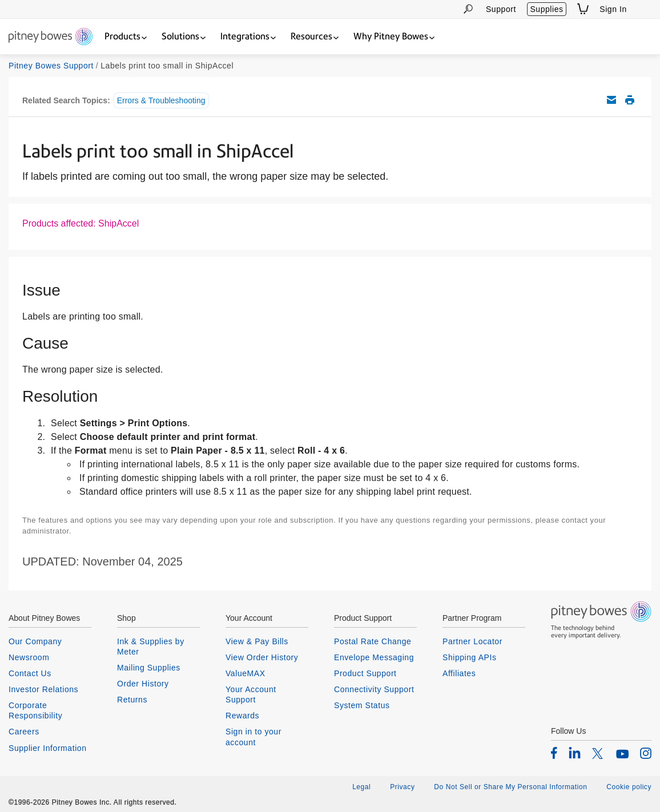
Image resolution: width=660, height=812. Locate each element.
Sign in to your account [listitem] (253, 737)
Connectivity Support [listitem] (374, 689)
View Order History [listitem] (262, 657)
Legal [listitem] (361, 787)
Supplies (546, 9)
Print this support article (630, 100)
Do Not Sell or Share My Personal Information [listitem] (510, 787)
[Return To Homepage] (51, 37)
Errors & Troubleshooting (161, 100)
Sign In (613, 9)
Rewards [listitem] (242, 716)
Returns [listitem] (132, 700)
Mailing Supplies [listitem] (149, 668)
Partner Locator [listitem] (472, 641)
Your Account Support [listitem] (251, 694)
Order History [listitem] (143, 684)
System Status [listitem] (362, 705)
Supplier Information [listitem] (48, 748)
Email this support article (611, 100)
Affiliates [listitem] (459, 673)
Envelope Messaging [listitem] (374, 657)
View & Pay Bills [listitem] (257, 641)
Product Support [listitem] (365, 673)
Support (501, 9)
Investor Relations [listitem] (43, 689)
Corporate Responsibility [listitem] (35, 710)
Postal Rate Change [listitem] (373, 641)
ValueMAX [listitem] (246, 673)
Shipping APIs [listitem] (469, 657)
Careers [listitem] (24, 732)
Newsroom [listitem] (29, 657)
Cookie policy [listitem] (629, 787)
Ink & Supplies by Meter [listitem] (151, 647)
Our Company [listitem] (35, 641)
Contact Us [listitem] (30, 673)
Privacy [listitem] (402, 787)
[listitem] (554, 753)
